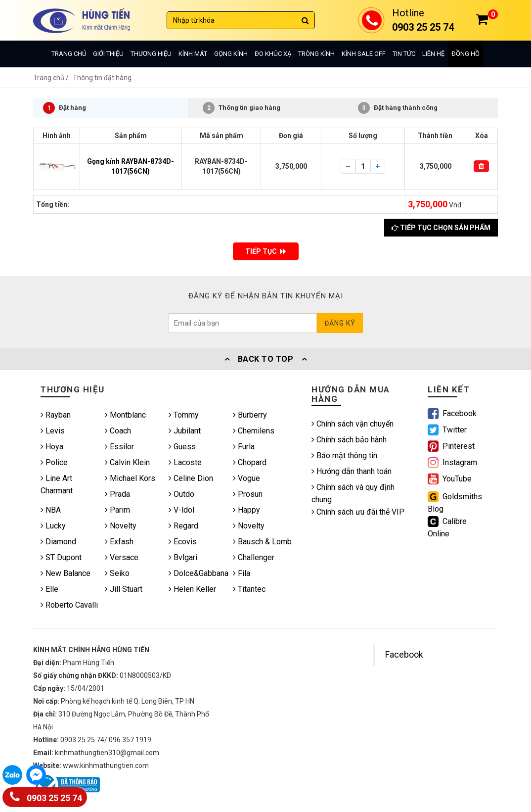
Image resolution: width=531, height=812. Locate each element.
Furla (244, 447)
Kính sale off (364, 54)
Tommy (184, 415)
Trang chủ (69, 54)
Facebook (404, 655)
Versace (122, 557)
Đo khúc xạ (273, 54)
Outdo (181, 494)
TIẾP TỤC (266, 251)
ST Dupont (61, 557)
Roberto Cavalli (69, 605)
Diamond (58, 542)
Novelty (121, 526)
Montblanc (125, 415)
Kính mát (193, 54)
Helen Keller (192, 589)
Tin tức (404, 54)
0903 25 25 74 (46, 796)
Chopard (250, 462)
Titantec (249, 589)
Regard (183, 526)
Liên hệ (433, 54)
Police (54, 462)
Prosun (248, 494)
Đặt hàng (65, 108)
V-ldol (181, 510)
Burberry (250, 415)
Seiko (117, 573)
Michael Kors (130, 478)
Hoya (52, 447)
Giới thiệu (108, 54)
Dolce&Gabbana (199, 573)
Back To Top (265, 359)
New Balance (66, 573)
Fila (242, 573)
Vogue (246, 478)
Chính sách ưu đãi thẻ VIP (358, 512)
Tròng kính (316, 54)
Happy (246, 510)
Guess (182, 447)
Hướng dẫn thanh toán (352, 471)
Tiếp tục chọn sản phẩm (441, 228)
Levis (53, 431)
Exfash (119, 542)
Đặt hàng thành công (398, 108)
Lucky (53, 526)
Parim (117, 510)
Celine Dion (191, 478)
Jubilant (185, 431)
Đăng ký (340, 323)
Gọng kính (231, 54)
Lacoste (185, 462)
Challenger (254, 557)
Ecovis (183, 542)
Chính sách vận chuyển (353, 424)
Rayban (56, 415)
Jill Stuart (124, 589)
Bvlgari (183, 557)
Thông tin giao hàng (242, 108)
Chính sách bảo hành (349, 440)
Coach (118, 431)
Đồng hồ (465, 54)
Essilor (119, 447)
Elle (49, 589)
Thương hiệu (151, 54)
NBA (51, 510)
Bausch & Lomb (262, 542)
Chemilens (254, 431)
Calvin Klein (127, 462)
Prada (117, 494)
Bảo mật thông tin (344, 455)
